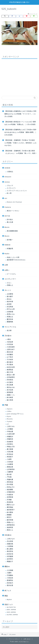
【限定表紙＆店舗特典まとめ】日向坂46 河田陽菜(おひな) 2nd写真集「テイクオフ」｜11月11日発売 (20, 114)
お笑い (7, 270)
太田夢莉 (10, 294)
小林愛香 (10, 464)
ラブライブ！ (12, 188)
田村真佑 (10, 380)
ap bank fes (11, 607)
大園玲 (9, 573)
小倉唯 (9, 459)
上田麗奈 (10, 429)
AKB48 (7, 168)
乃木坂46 (8, 336)
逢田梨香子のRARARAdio (16, 260)
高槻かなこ (11, 522)
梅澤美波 (10, 370)
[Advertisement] (19, 77)
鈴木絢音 (10, 397)
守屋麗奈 (10, 575)
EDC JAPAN (11, 610)
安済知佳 (10, 454)
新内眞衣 (10, 362)
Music (7, 236)
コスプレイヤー (10, 279)
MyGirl (9, 600)
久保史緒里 (11, 347)
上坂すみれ (11, 426)
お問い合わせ (27, 639)
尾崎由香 (10, 467)
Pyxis (9, 416)
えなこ (9, 283)
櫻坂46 (7, 567)
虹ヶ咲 (9, 193)
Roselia (10, 419)
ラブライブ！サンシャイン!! (17, 191)
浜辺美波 (10, 307)
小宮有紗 (10, 462)
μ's (8, 424)
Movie (7, 227)
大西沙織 (10, 452)
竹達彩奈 (10, 495)
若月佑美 (10, 390)
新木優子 (10, 297)
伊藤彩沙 (10, 437)
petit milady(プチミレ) (15, 414)
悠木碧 (9, 474)
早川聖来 (10, 365)
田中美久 (10, 220)
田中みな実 (11, 309)
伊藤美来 (10, 439)
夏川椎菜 (10, 449)
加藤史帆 (10, 544)
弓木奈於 (10, 360)
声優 (6, 405)
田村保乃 (10, 583)
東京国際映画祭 (12, 231)
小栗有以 (10, 172)
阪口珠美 (10, 400)
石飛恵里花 (11, 492)
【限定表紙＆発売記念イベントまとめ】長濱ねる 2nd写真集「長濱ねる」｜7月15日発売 (20, 123)
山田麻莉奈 (11, 469)
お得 (6, 265)
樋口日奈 (10, 372)
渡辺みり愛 (11, 375)
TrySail (10, 421)
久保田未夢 (11, 434)
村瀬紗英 (10, 249)
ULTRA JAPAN (12, 615)
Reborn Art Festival (14, 202)
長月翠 (9, 331)
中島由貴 (10, 432)
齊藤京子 (10, 562)
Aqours (10, 409)
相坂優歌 (10, 490)
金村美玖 (10, 559)
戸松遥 (9, 477)
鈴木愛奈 (10, 512)
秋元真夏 (10, 385)
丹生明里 (10, 541)
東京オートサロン (13, 211)
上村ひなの (11, 539)
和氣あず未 (11, 447)
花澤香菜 (10, 497)
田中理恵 (10, 485)
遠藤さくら (11, 395)
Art (6, 198)
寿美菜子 (10, 457)
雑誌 (6, 596)
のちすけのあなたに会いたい (19, 2)
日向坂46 (8, 535)
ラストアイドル (10, 327)
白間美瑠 (10, 312)
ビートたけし (12, 274)
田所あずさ (11, 487)
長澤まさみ (11, 314)
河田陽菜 (10, 556)
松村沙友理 (11, 367)
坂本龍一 (10, 240)
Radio (7, 254)
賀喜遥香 (10, 392)
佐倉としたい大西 (13, 257)
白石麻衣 (10, 382)
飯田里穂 (10, 520)
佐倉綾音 (10, 442)
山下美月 (10, 357)
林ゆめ (9, 299)
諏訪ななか (11, 505)
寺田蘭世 (10, 355)
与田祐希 (10, 342)
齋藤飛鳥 (10, 322)
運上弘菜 (10, 222)
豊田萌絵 (10, 507)
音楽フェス (9, 605)
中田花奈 (10, 344)
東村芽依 (10, 551)
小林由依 (10, 578)
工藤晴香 (10, 472)
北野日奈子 (11, 350)
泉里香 (9, 304)
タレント (8, 290)
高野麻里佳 (11, 525)
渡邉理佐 (10, 580)
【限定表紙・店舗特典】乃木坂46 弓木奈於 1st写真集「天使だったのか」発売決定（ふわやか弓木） (20, 143)
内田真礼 (10, 444)
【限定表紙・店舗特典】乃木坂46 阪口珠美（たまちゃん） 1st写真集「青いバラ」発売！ (21, 152)
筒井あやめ (11, 387)
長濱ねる (10, 317)
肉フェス (8, 591)
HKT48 (7, 216)
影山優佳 (10, 549)
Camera (8, 207)
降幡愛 (9, 515)
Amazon (8, 177)
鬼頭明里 (10, 527)
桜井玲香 (10, 302)
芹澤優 (9, 500)
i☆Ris (9, 411)
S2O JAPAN (11, 612)
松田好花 (10, 554)
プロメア (10, 186)
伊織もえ (10, 285)
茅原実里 (10, 502)
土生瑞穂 (10, 570)
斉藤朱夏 (10, 480)
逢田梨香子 (11, 510)
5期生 (9, 339)
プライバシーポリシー (14, 639)
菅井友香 (10, 585)
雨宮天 (9, 517)
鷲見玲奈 (10, 319)
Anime (7, 182)
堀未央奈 (10, 352)
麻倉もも (10, 530)
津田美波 (10, 482)
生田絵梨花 (11, 377)
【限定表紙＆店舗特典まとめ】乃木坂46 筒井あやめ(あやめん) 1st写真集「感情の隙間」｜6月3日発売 (20, 132)
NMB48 (7, 245)
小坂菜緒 (10, 546)
